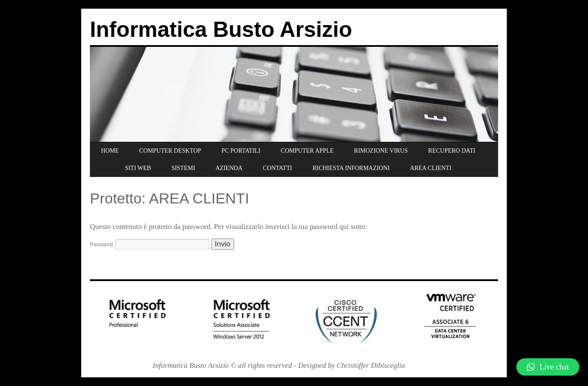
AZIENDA (229, 168)
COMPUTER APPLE (307, 151)
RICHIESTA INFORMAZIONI (351, 168)
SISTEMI (183, 168)
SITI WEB (138, 168)
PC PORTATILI (241, 151)
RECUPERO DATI (452, 151)
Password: (150, 245)
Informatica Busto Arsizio (221, 29)
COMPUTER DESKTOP (170, 151)
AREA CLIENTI (431, 168)
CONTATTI (277, 168)
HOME (110, 151)
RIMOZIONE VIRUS (381, 151)
